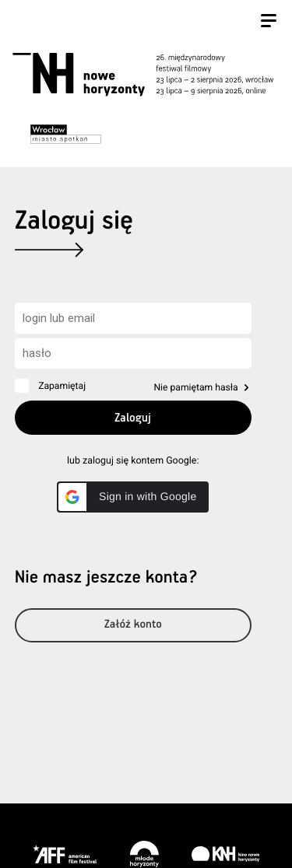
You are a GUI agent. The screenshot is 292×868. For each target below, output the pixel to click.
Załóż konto (133, 625)
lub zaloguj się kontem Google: (133, 461)
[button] (133, 497)
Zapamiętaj (62, 386)
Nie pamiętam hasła (195, 387)
